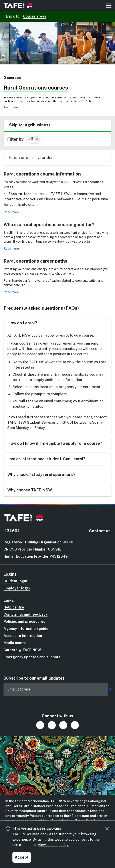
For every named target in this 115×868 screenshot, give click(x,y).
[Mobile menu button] (109, 5)
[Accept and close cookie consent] (22, 857)
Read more (11, 107)
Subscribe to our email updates (34, 678)
